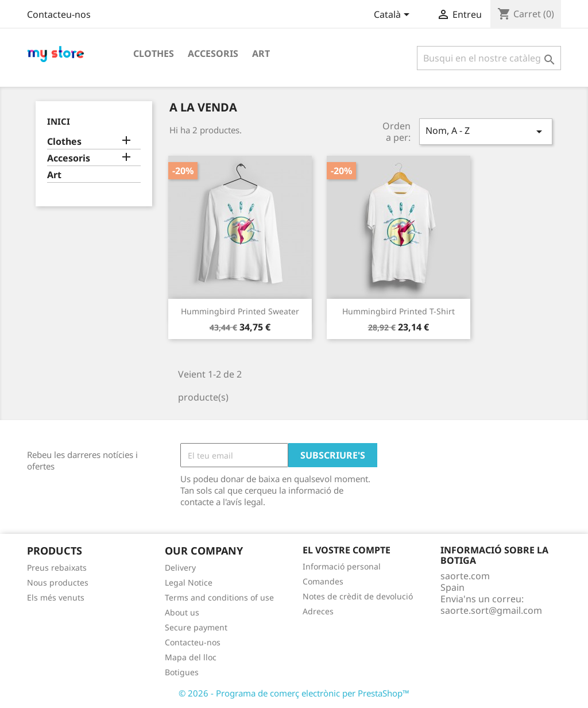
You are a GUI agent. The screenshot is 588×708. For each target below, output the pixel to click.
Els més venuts (56, 597)
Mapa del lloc (191, 657)
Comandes (323, 581)
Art (261, 53)
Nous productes (58, 582)
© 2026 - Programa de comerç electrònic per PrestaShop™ (294, 693)
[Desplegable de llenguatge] (394, 16)
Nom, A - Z (486, 131)
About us (182, 612)
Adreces (318, 611)
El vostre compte (347, 550)
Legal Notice (189, 582)
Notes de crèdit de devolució (358, 596)
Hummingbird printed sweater (240, 311)
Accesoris (213, 53)
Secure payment (196, 627)
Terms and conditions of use (219, 597)
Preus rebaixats (57, 567)
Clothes (154, 53)
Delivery (180, 567)
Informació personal (342, 566)
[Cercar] (489, 58)
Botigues (182, 672)
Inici (59, 121)
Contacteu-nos (59, 14)
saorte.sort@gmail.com (491, 610)
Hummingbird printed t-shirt (399, 311)
